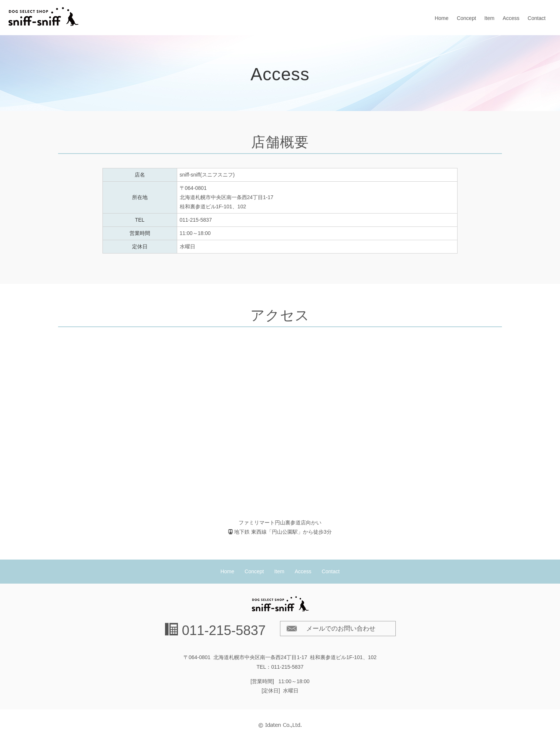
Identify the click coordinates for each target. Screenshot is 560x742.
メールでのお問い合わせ (341, 629)
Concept (466, 18)
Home (441, 18)
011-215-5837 (224, 630)
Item (489, 18)
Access (511, 18)
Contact (537, 18)
